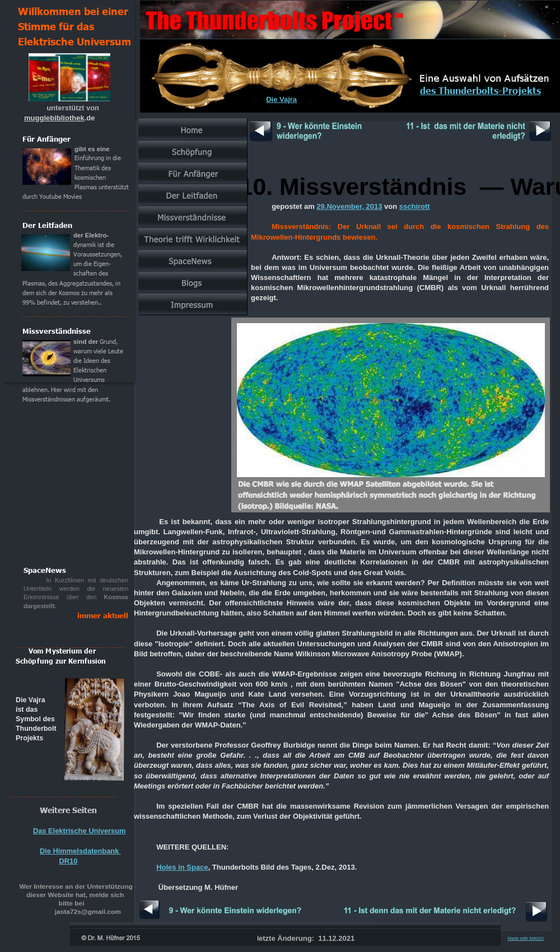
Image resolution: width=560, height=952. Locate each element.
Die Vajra (281, 99)
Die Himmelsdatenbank (80, 851)
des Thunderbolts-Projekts (480, 90)
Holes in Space (182, 867)
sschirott (415, 206)
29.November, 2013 (349, 206)
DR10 (69, 861)
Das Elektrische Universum (80, 831)
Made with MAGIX (526, 938)
